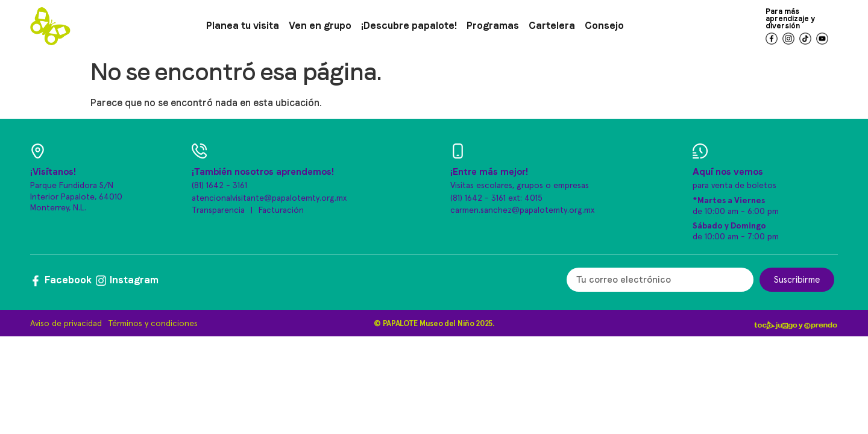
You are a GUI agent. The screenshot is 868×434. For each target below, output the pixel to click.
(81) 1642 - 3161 (219, 186)
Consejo (604, 26)
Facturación (281, 210)
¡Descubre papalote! (409, 26)
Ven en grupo (320, 26)
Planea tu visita (243, 26)
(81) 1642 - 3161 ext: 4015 (496, 198)
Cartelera (552, 26)
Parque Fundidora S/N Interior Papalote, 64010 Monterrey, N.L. (76, 197)
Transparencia (218, 210)
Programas (493, 26)
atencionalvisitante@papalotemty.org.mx (269, 198)
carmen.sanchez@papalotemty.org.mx (522, 210)
